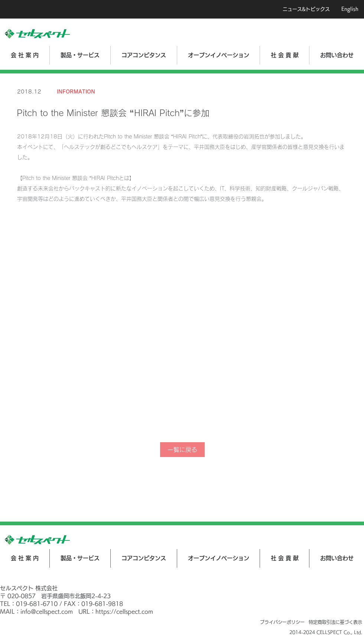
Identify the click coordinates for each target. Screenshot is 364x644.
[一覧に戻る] (182, 450)
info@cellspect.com (47, 612)
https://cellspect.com (124, 612)
